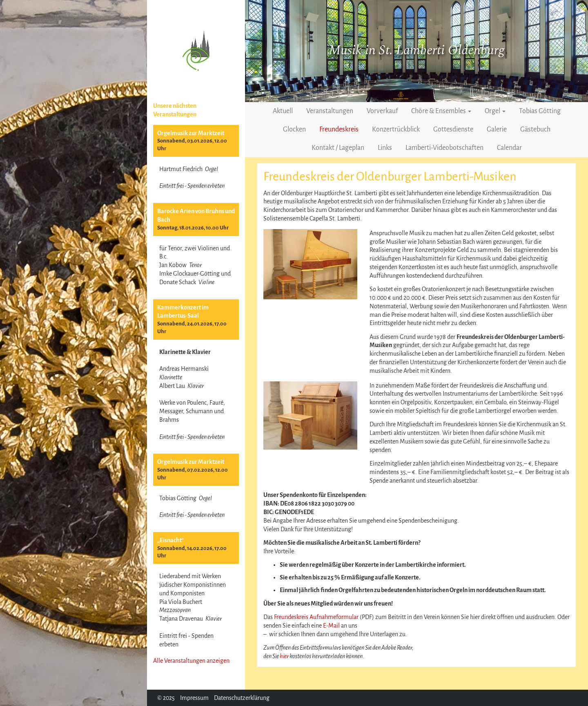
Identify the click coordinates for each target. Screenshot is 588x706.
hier (284, 656)
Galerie (497, 129)
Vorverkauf (382, 111)
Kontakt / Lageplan (338, 148)
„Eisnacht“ (171, 540)
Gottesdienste (453, 129)
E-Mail (331, 626)
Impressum (194, 698)
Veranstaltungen (330, 111)
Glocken (294, 129)
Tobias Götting (540, 111)
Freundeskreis (339, 129)
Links (385, 148)
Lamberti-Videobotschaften (444, 148)
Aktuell (283, 111)
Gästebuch (535, 129)
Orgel (495, 111)
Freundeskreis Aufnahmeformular (316, 617)
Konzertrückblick (396, 129)
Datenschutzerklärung (242, 698)
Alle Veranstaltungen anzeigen (191, 661)
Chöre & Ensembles (441, 111)
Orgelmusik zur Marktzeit (191, 133)
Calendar (509, 148)
